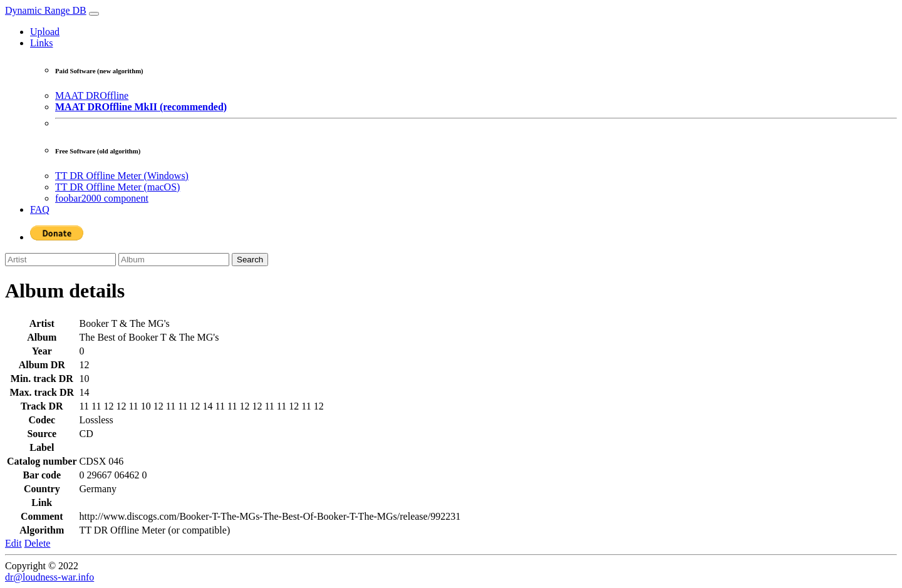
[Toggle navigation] (94, 14)
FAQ (40, 209)
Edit (13, 543)
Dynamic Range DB (46, 10)
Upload (45, 32)
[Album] (174, 260)
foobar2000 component (102, 198)
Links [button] (41, 43)
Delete (38, 543)
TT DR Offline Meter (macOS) (117, 187)
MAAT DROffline (92, 95)
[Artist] (60, 260)
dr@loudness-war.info (49, 577)
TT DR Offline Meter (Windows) (122, 176)
